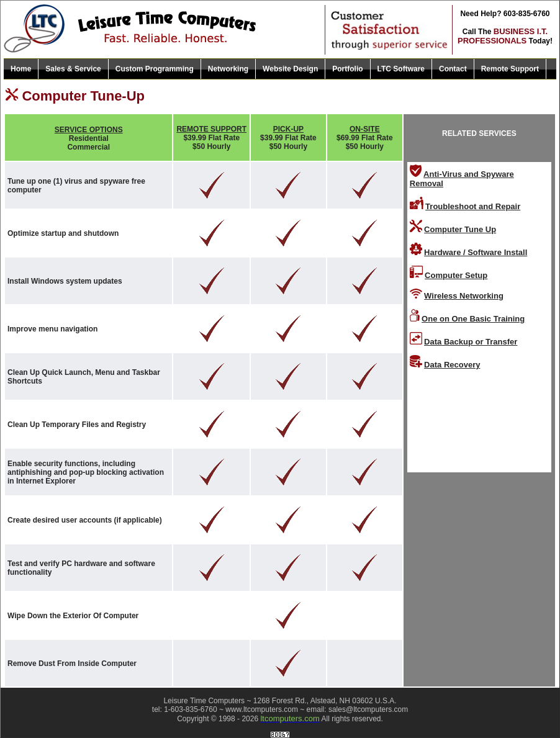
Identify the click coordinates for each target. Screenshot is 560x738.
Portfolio (347, 69)
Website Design (290, 69)
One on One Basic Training (473, 319)
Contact (453, 69)
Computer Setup (456, 275)
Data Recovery (452, 365)
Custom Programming (155, 69)
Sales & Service (73, 69)
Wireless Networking (464, 296)
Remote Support (510, 69)
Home (21, 69)
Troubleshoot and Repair (473, 206)
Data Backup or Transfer (471, 342)
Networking (228, 69)
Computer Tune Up (460, 229)
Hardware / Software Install (476, 252)
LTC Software (401, 69)
